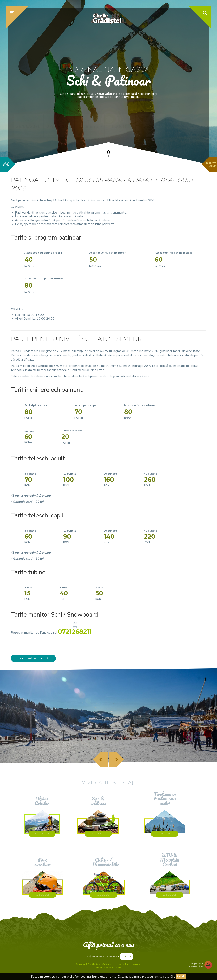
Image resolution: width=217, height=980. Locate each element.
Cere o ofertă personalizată (33, 658)
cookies (49, 977)
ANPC (119, 968)
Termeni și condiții (104, 968)
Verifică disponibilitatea (182, 125)
